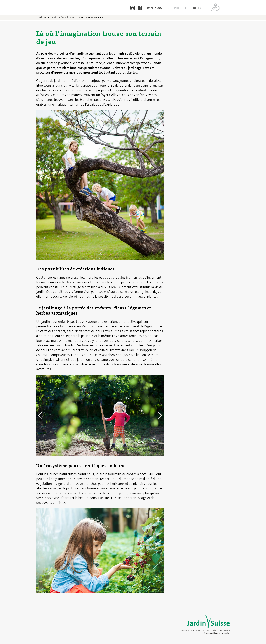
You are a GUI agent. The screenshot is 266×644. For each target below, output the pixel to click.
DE (195, 8)
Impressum (155, 8)
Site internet (178, 8)
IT (204, 8)
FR (200, 8)
